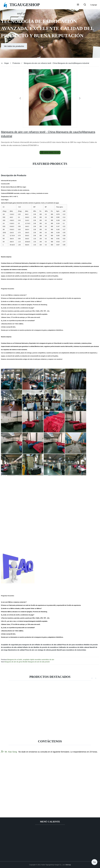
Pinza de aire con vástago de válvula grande (41, 650)
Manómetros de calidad (16, 650)
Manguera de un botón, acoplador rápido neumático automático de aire (31, 660)
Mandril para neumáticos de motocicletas (71, 650)
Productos (16, 63)
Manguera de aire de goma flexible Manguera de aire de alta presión (27, 662)
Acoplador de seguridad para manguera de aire (18, 645)
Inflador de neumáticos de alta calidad (48, 645)
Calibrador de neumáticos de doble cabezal (74, 647)
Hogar (6, 63)
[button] (78, 5)
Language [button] (94, 5)
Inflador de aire (28, 647)
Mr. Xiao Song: (9, 794)
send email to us (50, 152)
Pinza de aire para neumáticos (73, 645)
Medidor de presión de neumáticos (46, 647)
